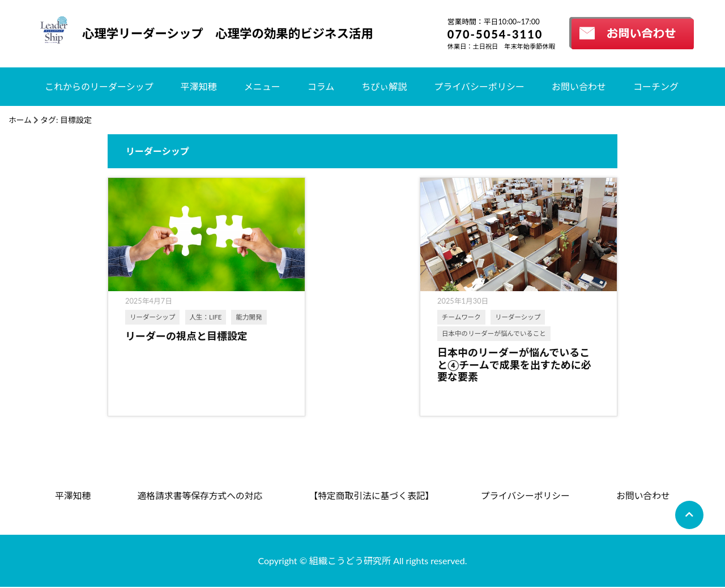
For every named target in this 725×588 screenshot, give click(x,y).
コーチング (656, 86)
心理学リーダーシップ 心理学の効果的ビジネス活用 (232, 34)
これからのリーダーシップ (99, 86)
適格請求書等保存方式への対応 (199, 496)
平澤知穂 (199, 86)
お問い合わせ (579, 86)
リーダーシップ (152, 316)
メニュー (262, 86)
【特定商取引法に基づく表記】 (372, 496)
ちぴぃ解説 (384, 86)
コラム (321, 86)
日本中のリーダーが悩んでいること (358, 333)
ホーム (20, 120)
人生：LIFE (206, 316)
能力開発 (143, 333)
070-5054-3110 (495, 34)
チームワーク (325, 316)
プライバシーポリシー (479, 86)
